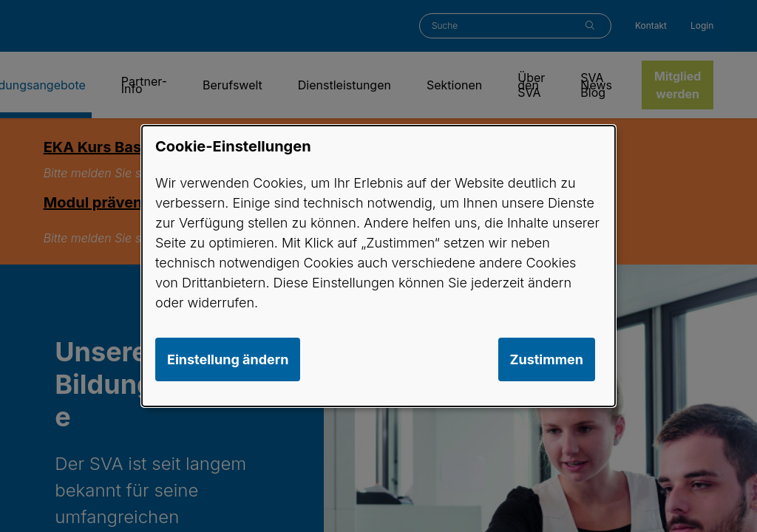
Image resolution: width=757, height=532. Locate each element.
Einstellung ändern (228, 359)
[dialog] (378, 266)
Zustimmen (547, 359)
